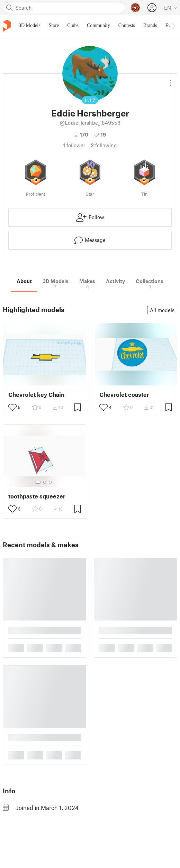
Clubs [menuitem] (73, 25)
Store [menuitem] (54, 25)
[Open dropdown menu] (170, 80)
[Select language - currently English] (171, 8)
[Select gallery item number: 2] (45, 482)
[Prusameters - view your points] (135, 8)
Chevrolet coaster (124, 395)
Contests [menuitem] (127, 25)
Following (104, 145)
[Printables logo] (7, 26)
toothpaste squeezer (37, 496)
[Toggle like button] (12, 407)
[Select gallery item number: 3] (50, 482)
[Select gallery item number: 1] (38, 482)
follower (74, 145)
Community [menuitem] (98, 25)
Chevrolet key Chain (36, 395)
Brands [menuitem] (150, 25)
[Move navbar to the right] (173, 26)
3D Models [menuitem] (30, 25)
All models (162, 310)
